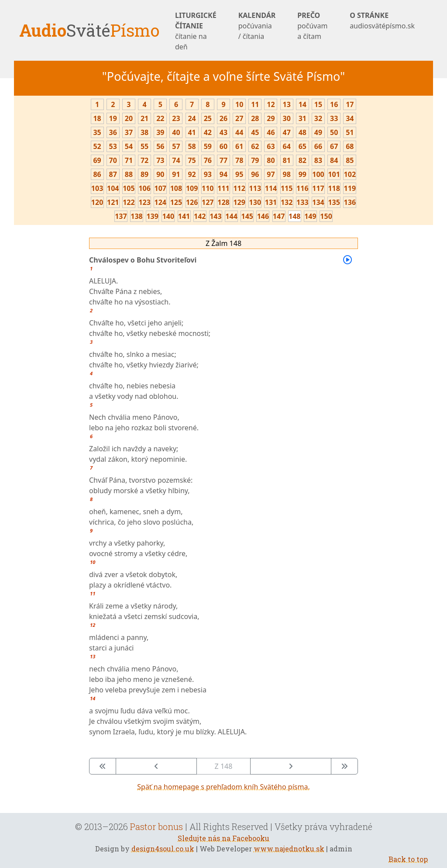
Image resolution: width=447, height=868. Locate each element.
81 (287, 160)
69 (97, 160)
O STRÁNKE (382, 21)
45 (255, 132)
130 (255, 202)
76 (208, 160)
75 (192, 160)
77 (223, 160)
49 (318, 132)
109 (192, 188)
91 (176, 174)
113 (255, 188)
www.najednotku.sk (289, 849)
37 (129, 132)
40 (176, 132)
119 (350, 188)
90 (160, 174)
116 (302, 188)
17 (350, 104)
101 (334, 174)
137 (121, 216)
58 (192, 146)
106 (144, 188)
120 (97, 202)
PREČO (313, 26)
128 (223, 202)
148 (294, 216)
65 (303, 146)
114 (271, 188)
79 (255, 160)
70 (113, 160)
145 (247, 216)
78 (239, 160)
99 (303, 174)
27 (239, 118)
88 (129, 174)
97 (271, 174)
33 (334, 118)
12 (271, 104)
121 (113, 202)
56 (160, 146)
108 (176, 188)
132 (287, 202)
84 (334, 160)
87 (113, 174)
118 (334, 188)
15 (318, 104)
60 (223, 146)
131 (271, 202)
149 (310, 216)
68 (350, 146)
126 (192, 202)
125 (176, 202)
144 (231, 216)
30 (287, 118)
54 (129, 146)
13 (287, 104)
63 (271, 146)
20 (129, 118)
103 (97, 188)
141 (184, 216)
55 (144, 146)
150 (326, 216)
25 (208, 118)
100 (318, 174)
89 (144, 174)
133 (302, 202)
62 (255, 146)
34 (350, 118)
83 (318, 160)
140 (168, 216)
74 (176, 160)
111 (223, 188)
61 (239, 146)
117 (318, 188)
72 (144, 160)
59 (208, 146)
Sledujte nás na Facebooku (223, 838)
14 (303, 104)
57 (176, 146)
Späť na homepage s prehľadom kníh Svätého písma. (223, 787)
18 (97, 118)
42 (208, 132)
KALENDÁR (257, 26)
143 (215, 216)
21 (144, 118)
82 (303, 160)
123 (144, 202)
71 (129, 160)
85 (350, 160)
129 (239, 202)
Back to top (408, 859)
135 (334, 202)
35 (97, 132)
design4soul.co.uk (163, 849)
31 (303, 118)
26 (223, 118)
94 (223, 174)
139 (152, 216)
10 (239, 104)
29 (271, 118)
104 (113, 188)
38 (144, 132)
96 (255, 174)
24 (192, 118)
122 (129, 202)
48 (303, 132)
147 (279, 216)
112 (239, 188)
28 (255, 118)
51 (350, 132)
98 (287, 174)
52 (97, 146)
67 (334, 146)
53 (113, 146)
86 (97, 174)
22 (160, 118)
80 (271, 160)
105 (129, 188)
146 (263, 216)
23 (176, 118)
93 (208, 174)
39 (160, 132)
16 (334, 104)
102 (350, 174)
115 (287, 188)
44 (239, 132)
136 (350, 202)
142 (200, 216)
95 (239, 174)
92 (192, 174)
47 (287, 132)
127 (208, 202)
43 (223, 132)
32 (318, 118)
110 (208, 188)
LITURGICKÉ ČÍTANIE (196, 31)
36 (113, 132)
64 (287, 146)
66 (318, 146)
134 (318, 202)
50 (334, 132)
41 (192, 132)
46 (271, 132)
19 (113, 118)
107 (160, 188)
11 (255, 104)
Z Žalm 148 (223, 243)
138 (136, 216)
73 (160, 160)
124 (160, 202)
